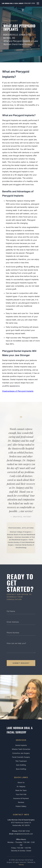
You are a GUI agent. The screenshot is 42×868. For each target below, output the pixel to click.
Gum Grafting (21, 765)
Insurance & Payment (21, 798)
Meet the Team (21, 790)
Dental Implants (21, 745)
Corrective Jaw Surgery (21, 753)
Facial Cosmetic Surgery (21, 757)
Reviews (21, 802)
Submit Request (21, 665)
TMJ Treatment (21, 761)
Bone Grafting (21, 769)
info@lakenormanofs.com (24, 834)
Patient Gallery (21, 806)
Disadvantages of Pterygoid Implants (18, 391)
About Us (21, 782)
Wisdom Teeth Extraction (21, 749)
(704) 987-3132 (29, 3)
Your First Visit (21, 794)
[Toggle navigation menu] (38, 3)
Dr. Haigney (21, 786)
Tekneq (21, 865)
